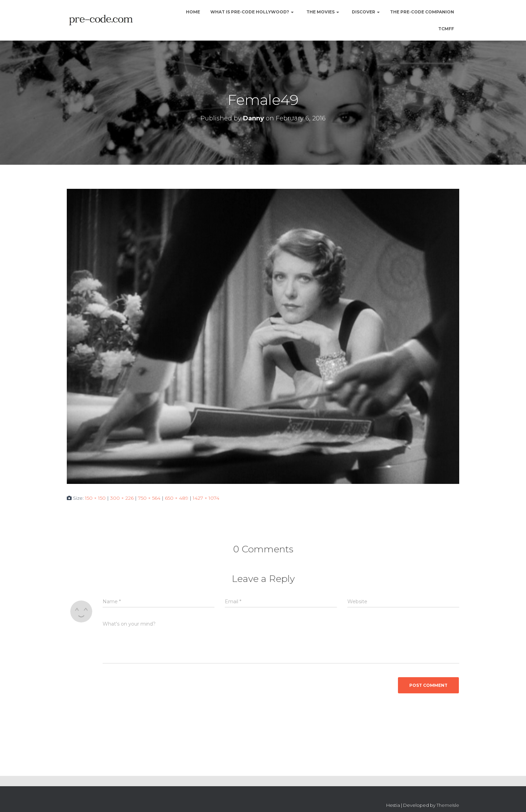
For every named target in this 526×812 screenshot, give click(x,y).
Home (192, 12)
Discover (365, 12)
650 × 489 (177, 498)
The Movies (322, 12)
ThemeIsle (448, 805)
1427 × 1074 (206, 498)
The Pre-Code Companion (422, 12)
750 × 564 (149, 498)
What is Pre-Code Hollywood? (252, 12)
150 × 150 (95, 498)
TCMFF (446, 29)
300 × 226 (122, 498)
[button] (292, 12)
